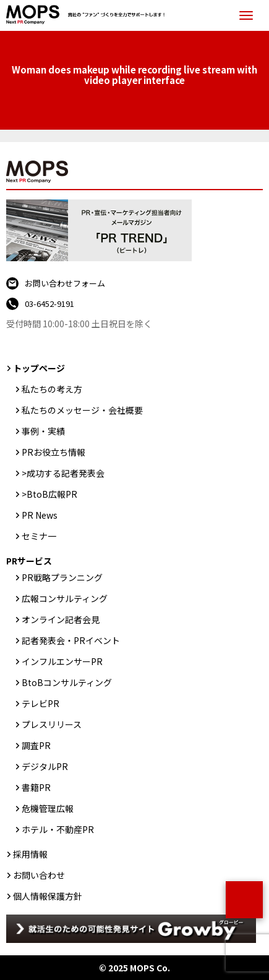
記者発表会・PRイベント (71, 640)
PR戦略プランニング (62, 577)
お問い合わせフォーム (65, 283)
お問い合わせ (39, 875)
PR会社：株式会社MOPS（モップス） (88, 15)
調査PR (36, 745)
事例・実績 (43, 431)
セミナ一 (39, 536)
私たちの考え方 (52, 389)
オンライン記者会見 (61, 619)
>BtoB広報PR (49, 494)
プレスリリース (52, 724)
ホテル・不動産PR (58, 829)
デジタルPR (45, 766)
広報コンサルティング (65, 598)
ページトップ (244, 900)
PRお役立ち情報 (53, 452)
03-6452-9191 (49, 304)
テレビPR (41, 703)
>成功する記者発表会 (63, 473)
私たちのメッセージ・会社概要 (82, 410)
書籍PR (36, 787)
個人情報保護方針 (48, 896)
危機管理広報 (48, 808)
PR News (40, 515)
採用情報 (30, 854)
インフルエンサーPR (62, 661)
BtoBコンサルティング (67, 682)
